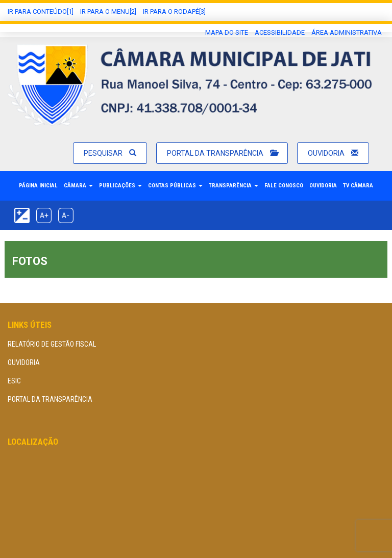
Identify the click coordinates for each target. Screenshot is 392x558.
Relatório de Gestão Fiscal (52, 344)
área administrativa (347, 32)
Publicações (120, 186)
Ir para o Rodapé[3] (174, 11)
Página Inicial (38, 186)
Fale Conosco (284, 186)
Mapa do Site (227, 32)
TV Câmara (358, 186)
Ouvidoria (333, 153)
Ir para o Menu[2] (108, 11)
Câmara (78, 186)
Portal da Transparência (222, 153)
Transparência (234, 186)
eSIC (14, 381)
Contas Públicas (175, 186)
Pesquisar (110, 153)
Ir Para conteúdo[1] (41, 11)
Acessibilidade (280, 32)
